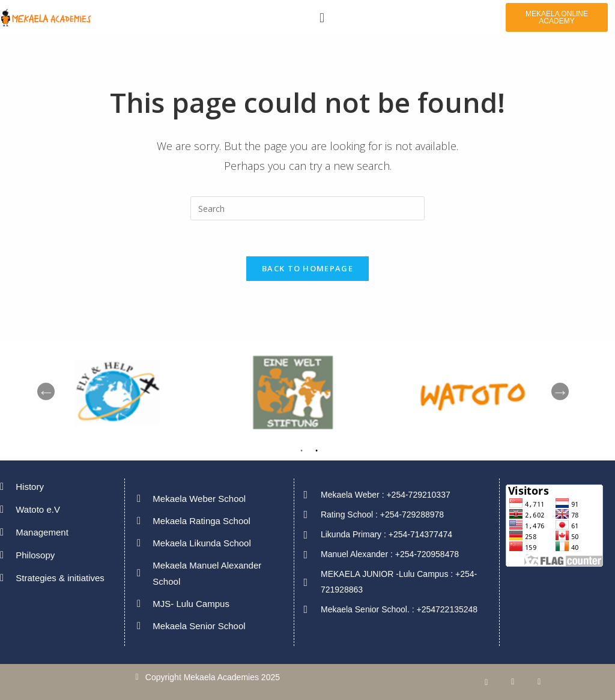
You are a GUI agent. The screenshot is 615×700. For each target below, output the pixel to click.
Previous (46, 392)
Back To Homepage (307, 268)
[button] (322, 17)
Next (560, 392)
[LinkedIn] (513, 682)
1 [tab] (301, 453)
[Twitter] (539, 682)
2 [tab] (317, 453)
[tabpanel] (488, 392)
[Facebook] (486, 682)
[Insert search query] (307, 208)
